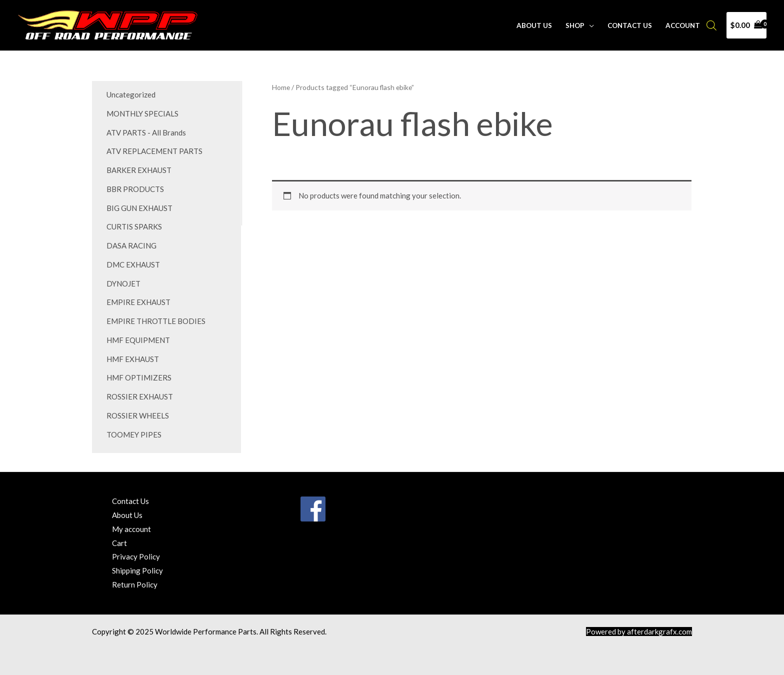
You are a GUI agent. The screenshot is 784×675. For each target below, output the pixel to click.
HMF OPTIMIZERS (139, 377)
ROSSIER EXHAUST (140, 396)
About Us (534, 25)
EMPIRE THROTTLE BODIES (156, 321)
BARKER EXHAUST (139, 170)
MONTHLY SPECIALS (142, 113)
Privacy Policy (136, 556)
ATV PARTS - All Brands (146, 132)
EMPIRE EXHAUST (138, 302)
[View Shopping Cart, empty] (746, 25)
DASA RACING (131, 245)
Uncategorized (131, 94)
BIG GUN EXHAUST (139, 208)
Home (281, 87)
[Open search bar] (711, 25)
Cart (119, 543)
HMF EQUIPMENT (138, 340)
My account (131, 529)
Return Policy (135, 584)
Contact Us (630, 25)
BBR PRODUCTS (135, 189)
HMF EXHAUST (133, 359)
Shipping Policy (137, 570)
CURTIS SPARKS (134, 226)
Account (683, 25)
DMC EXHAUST (133, 264)
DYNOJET (123, 283)
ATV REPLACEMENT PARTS (154, 151)
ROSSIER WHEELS (138, 415)
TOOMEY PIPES (134, 434)
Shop (575, 25)
